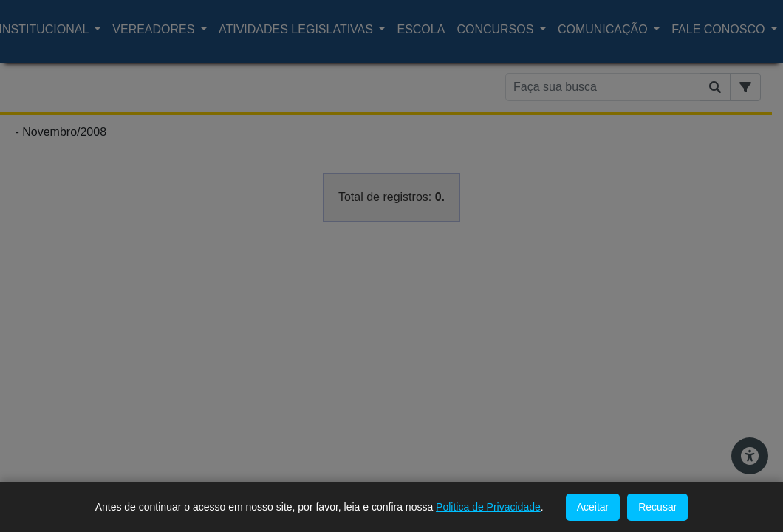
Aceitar (593, 507)
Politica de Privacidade (488, 507)
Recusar (657, 507)
